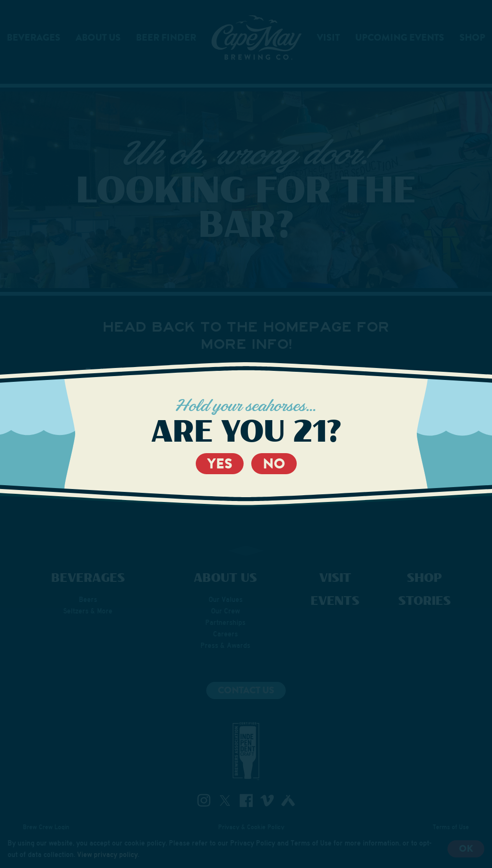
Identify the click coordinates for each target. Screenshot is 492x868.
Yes (220, 464)
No (274, 464)
